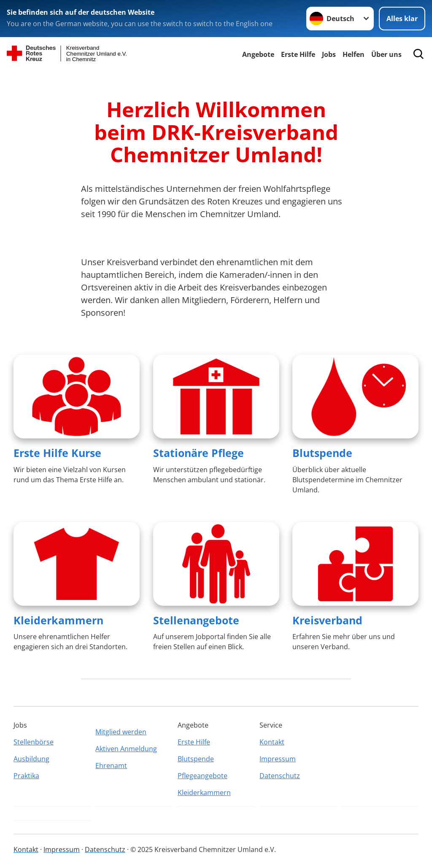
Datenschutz (280, 776)
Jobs (329, 54)
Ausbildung (31, 759)
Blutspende (322, 453)
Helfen (354, 54)
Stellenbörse (34, 742)
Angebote (258, 54)
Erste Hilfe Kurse (57, 453)
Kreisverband (327, 620)
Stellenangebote (196, 620)
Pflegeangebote (202, 776)
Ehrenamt (111, 766)
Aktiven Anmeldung (126, 749)
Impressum (278, 759)
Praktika (26, 776)
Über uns (386, 54)
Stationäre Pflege (198, 453)
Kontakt (272, 742)
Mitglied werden (121, 732)
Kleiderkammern (58, 620)
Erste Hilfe (298, 54)
